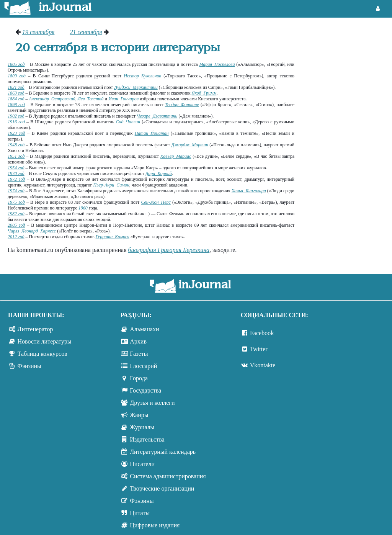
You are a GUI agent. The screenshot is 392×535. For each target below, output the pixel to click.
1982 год (16, 214)
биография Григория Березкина (169, 250)
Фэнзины (29, 366)
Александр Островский (52, 99)
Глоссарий (143, 366)
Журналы (142, 427)
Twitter (259, 349)
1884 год (16, 99)
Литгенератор (35, 329)
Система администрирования (168, 476)
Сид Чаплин (128, 122)
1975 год (16, 202)
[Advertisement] (347, 144)
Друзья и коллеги (152, 403)
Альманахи (144, 329)
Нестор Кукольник (142, 76)
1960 (83, 208)
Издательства (147, 439)
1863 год (16, 93)
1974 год (16, 191)
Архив (138, 341)
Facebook (262, 333)
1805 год (16, 64)
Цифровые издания (155, 525)
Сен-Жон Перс (156, 202)
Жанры (139, 415)
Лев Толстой (91, 99)
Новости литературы (45, 341)
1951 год (16, 156)
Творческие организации (162, 488)
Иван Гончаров (123, 99)
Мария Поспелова (217, 64)
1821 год (16, 87)
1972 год (16, 179)
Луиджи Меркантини (136, 87)
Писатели (142, 464)
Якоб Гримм (204, 93)
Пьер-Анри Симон (111, 185)
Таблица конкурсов (42, 354)
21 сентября (86, 32)
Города (139, 378)
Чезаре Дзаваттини (157, 116)
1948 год (16, 145)
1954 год (16, 168)
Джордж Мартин (190, 145)
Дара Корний (159, 173)
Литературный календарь (163, 452)
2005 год (16, 225)
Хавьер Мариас (176, 156)
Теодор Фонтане (182, 105)
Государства (145, 390)
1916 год (16, 122)
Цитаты (140, 513)
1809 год (17, 76)
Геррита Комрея (113, 237)
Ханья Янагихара (249, 191)
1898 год (16, 105)
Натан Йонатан (152, 133)
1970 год (16, 173)
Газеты (139, 354)
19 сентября (38, 32)
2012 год (16, 237)
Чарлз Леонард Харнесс (32, 231)
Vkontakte (263, 365)
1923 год (16, 133)
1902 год (16, 116)
